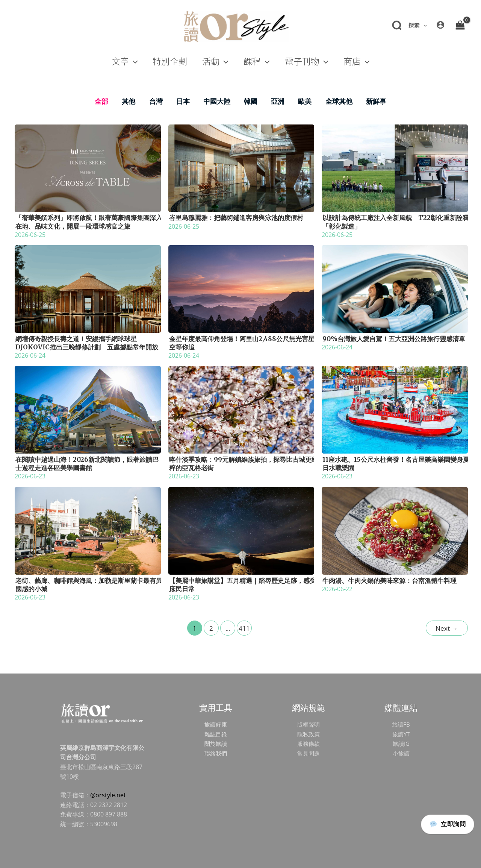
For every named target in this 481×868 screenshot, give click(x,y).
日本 (183, 101)
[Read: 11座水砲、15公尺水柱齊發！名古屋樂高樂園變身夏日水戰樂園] (395, 409)
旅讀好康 (216, 724)
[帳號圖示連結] (440, 25)
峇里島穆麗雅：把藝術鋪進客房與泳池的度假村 (236, 218)
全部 (101, 101)
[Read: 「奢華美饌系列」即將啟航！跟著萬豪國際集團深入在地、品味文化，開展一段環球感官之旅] (88, 167)
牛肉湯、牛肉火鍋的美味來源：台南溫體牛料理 (389, 581)
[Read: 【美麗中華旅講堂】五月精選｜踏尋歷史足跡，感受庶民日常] (241, 530)
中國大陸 (217, 101)
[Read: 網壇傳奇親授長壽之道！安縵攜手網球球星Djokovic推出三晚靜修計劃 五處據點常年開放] (88, 288)
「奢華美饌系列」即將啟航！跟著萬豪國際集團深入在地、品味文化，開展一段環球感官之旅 (89, 222)
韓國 (251, 101)
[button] (423, 25)
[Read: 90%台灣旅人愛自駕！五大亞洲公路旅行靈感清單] (395, 288)
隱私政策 (309, 734)
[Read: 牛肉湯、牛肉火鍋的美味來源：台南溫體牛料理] (395, 530)
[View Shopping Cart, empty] (460, 25)
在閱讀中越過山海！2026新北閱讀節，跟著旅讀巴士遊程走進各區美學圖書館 (87, 464)
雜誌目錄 (216, 734)
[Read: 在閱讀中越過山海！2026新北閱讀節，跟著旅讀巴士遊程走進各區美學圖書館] (88, 409)
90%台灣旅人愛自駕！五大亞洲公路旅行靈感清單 (394, 339)
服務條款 (309, 744)
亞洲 (278, 101)
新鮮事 (376, 101)
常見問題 (309, 753)
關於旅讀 (216, 744)
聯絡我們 (216, 753)
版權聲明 (309, 724)
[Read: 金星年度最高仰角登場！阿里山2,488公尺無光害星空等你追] (241, 288)
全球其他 (339, 101)
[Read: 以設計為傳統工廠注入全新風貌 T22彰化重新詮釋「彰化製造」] (395, 167)
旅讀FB (401, 724)
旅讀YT (401, 734)
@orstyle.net (108, 795)
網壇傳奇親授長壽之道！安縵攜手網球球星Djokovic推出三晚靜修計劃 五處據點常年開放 (87, 343)
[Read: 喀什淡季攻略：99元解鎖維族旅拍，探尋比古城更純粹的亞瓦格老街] (241, 409)
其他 (129, 101)
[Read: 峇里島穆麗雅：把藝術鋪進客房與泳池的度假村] (241, 167)
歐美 (305, 101)
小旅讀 (401, 753)
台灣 (156, 101)
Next (447, 628)
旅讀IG (401, 744)
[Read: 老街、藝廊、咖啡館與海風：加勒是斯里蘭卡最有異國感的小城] (88, 530)
